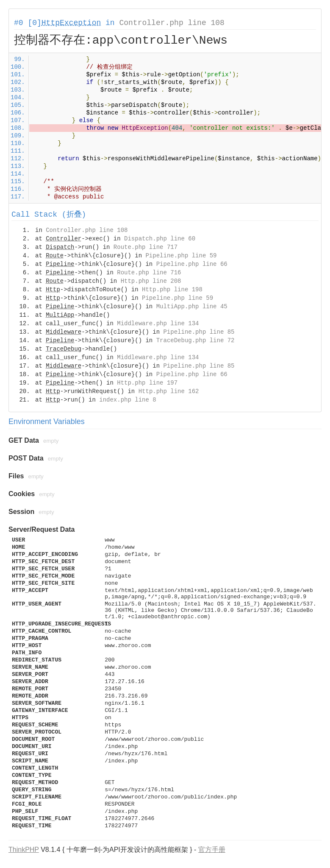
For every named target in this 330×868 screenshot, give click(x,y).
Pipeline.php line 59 (181, 256)
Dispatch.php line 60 (160, 239)
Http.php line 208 (151, 281)
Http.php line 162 (169, 391)
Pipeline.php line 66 (192, 264)
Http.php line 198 (172, 290)
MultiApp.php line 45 (192, 307)
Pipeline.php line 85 (199, 332)
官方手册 (212, 850)
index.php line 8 (128, 400)
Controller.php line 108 (172, 23)
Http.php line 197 (147, 383)
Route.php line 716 (149, 273)
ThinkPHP (24, 850)
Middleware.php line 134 (158, 324)
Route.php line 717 (146, 247)
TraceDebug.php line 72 (196, 341)
